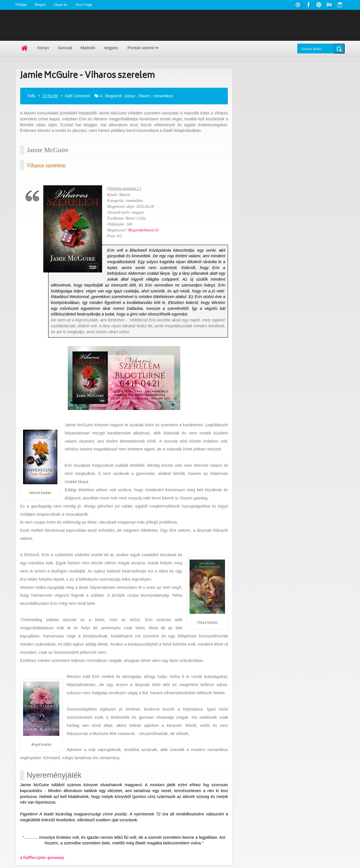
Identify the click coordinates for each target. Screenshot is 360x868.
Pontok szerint (141, 48)
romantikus (163, 96)
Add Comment (77, 96)
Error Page (84, 5)
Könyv (43, 48)
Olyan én (61, 5)
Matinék (88, 48)
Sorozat (65, 48)
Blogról (40, 5)
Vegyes (111, 48)
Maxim (144, 96)
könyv (130, 96)
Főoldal (21, 5)
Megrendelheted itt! (143, 230)
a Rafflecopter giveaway (42, 858)
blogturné (113, 96)
